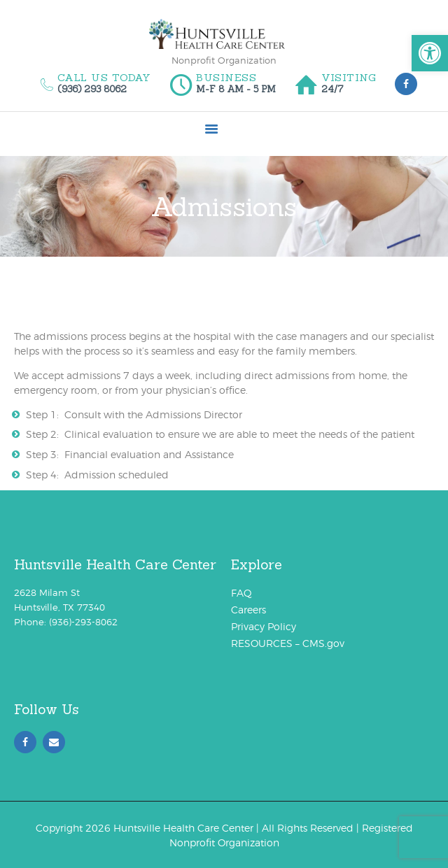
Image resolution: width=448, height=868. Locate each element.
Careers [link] (248, 610)
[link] (430, 53)
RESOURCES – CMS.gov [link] (288, 643)
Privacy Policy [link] (264, 626)
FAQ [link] (241, 593)
